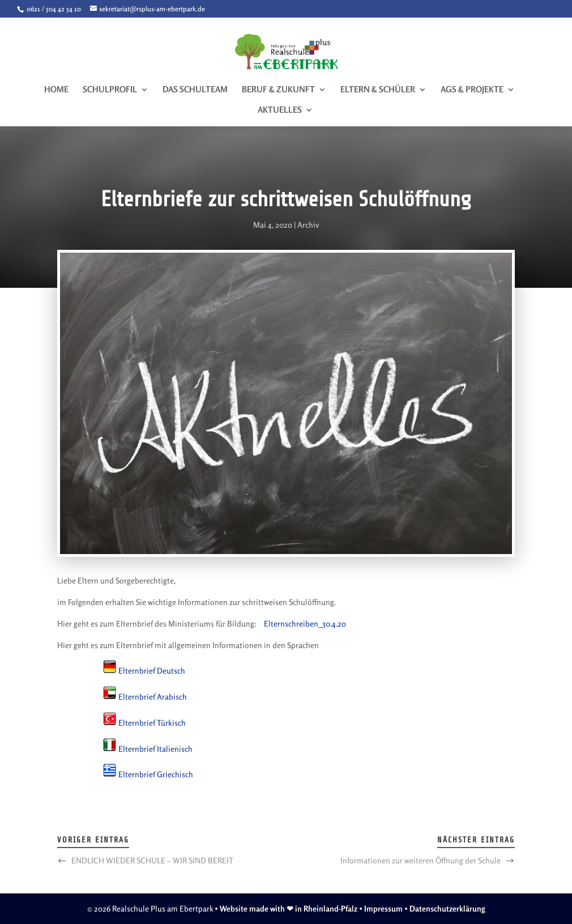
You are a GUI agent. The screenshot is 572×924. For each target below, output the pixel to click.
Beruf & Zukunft (278, 90)
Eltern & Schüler (378, 90)
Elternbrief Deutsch (152, 670)
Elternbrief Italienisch (155, 749)
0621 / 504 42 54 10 (53, 9)
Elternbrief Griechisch (156, 774)
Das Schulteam (195, 90)
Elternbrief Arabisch (153, 697)
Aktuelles (280, 110)
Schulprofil (110, 90)
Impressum (383, 908)
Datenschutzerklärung (447, 908)
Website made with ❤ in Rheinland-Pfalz (289, 908)
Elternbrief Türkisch (152, 723)
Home (56, 90)
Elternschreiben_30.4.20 (305, 623)
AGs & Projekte (472, 90)
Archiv (308, 225)
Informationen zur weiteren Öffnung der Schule (421, 860)
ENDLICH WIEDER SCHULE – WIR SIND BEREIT (152, 860)
